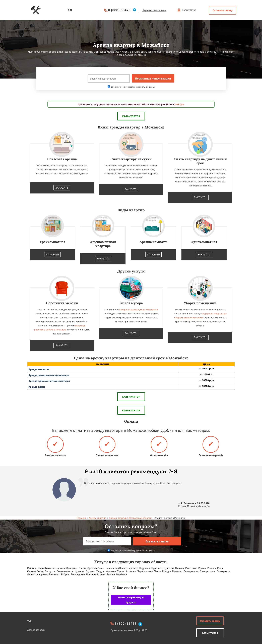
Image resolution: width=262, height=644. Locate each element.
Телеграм (179, 104)
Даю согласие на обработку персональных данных (131, 87)
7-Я (29, 621)
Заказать (62, 188)
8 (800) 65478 (119, 10)
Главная (81, 518)
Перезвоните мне (154, 10)
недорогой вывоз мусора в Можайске (138, 310)
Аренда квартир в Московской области (130, 518)
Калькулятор (187, 10)
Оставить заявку (223, 10)
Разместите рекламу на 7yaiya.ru (131, 600)
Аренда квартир (97, 518)
